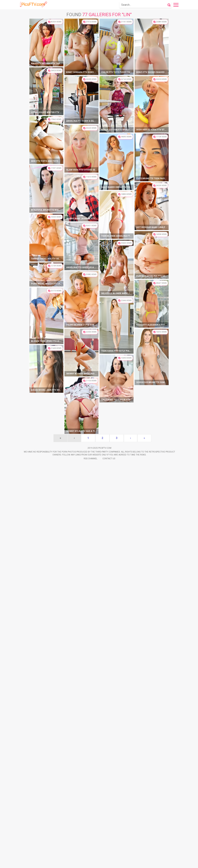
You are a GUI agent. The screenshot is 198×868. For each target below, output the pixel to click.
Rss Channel (90, 863)
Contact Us (109, 863)
